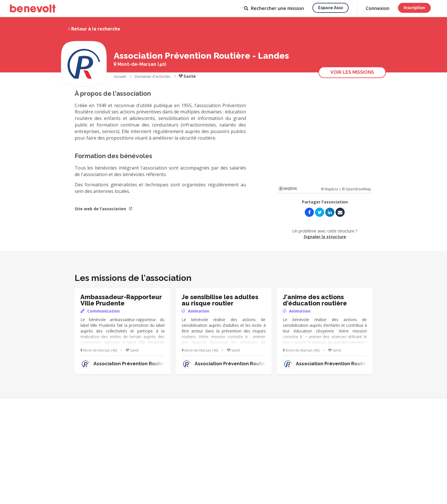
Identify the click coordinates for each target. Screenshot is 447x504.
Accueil (120, 77)
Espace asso (331, 8)
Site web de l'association (104, 209)
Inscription (414, 8)
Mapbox (288, 189)
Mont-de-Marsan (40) (140, 64)
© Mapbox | (331, 189)
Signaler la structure (325, 237)
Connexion (378, 8)
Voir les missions (352, 72)
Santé (187, 76)
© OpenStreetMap (356, 189)
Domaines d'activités (153, 77)
